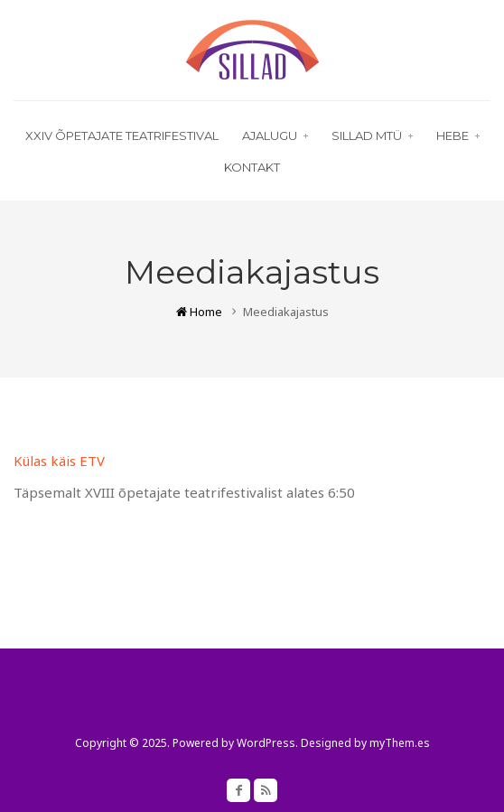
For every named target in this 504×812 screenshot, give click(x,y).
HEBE (458, 135)
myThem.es (400, 743)
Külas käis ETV (59, 461)
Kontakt (252, 167)
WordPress (266, 743)
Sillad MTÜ (372, 135)
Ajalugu (275, 135)
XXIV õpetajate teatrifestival (122, 135)
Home (199, 312)
